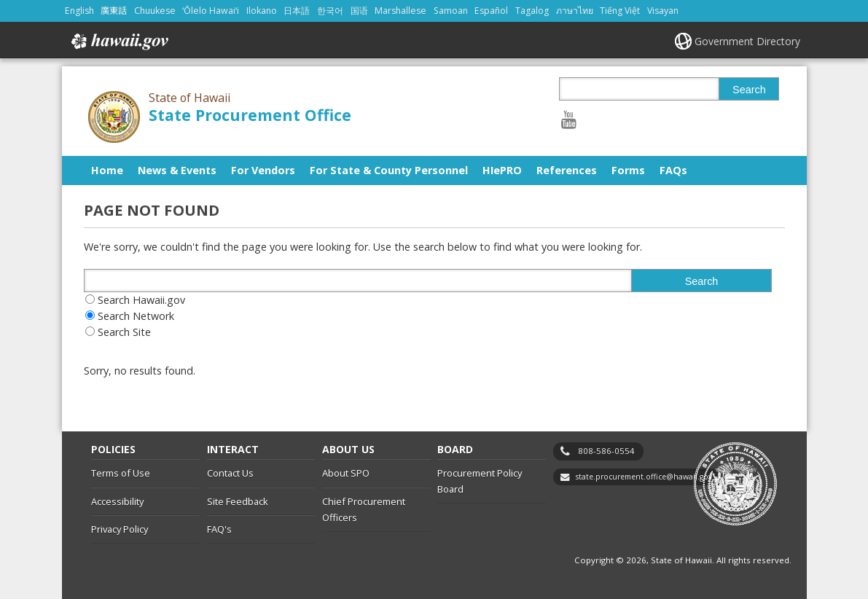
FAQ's (219, 529)
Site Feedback (238, 501)
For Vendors (263, 170)
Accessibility (117, 501)
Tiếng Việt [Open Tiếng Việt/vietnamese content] (620, 11)
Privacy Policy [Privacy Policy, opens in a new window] (120, 529)
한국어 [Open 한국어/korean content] (330, 11)
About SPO (346, 473)
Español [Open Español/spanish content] (491, 11)
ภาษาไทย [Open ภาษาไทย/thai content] (575, 11)
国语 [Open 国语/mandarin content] (359, 11)
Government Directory (747, 41)
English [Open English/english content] (79, 11)
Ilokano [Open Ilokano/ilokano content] (262, 11)
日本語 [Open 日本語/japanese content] (297, 11)
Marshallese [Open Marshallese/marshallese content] (400, 11)
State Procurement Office (250, 115)
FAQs (673, 170)
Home (107, 170)
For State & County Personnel (389, 170)
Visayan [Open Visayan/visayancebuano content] (663, 11)
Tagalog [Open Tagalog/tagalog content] (532, 11)
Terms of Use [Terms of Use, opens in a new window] (121, 473)
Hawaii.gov (118, 42)
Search (749, 90)
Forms (628, 170)
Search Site (124, 332)
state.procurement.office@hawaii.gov (644, 477)
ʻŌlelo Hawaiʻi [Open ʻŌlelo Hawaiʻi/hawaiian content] (211, 11)
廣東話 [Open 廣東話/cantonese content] (114, 11)
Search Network (136, 316)
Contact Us (230, 473)
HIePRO (502, 170)
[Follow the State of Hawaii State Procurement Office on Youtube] (569, 119)
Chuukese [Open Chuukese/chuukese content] (155, 11)
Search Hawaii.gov (141, 300)
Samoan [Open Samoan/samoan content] (451, 11)
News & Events (177, 170)
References (567, 170)
